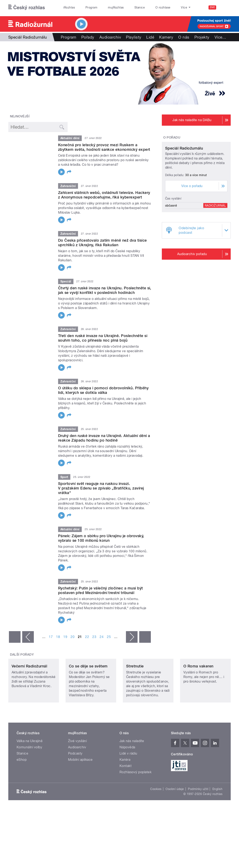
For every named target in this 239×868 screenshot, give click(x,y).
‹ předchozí (28, 637)
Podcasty (75, 778)
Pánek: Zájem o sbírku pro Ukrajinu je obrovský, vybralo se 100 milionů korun (101, 538)
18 (58, 637)
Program (91, 7)
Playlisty (134, 37)
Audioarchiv (110, 37)
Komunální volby (29, 772)
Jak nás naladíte (132, 766)
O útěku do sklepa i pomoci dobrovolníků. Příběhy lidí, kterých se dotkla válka (103, 390)
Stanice (140, 7)
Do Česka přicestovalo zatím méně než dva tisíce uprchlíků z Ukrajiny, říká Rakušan (102, 243)
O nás (184, 37)
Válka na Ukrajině (30, 766)
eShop (22, 784)
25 (109, 637)
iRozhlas (69, 7)
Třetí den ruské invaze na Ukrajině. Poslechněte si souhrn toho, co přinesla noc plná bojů (103, 338)
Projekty (202, 37)
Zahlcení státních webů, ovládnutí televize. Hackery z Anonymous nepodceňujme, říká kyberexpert (104, 195)
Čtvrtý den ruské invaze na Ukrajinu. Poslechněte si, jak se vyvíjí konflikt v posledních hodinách (105, 290)
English (217, 814)
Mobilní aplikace (80, 784)
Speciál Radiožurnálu (184, 183)
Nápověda (127, 772)
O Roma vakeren (198, 691)
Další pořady (22, 655)
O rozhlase (163, 7)
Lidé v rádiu (128, 778)
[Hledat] (225, 7)
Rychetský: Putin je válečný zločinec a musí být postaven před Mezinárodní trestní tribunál (101, 590)
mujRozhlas (116, 7)
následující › (132, 637)
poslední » (145, 637)
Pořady (88, 37)
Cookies (156, 814)
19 (65, 637)
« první (15, 637)
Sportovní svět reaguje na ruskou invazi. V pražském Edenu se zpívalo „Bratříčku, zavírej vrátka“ (101, 488)
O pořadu (172, 138)
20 (73, 637)
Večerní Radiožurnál (29, 691)
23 (94, 637)
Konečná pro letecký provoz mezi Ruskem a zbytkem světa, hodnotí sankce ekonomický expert (104, 147)
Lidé (150, 37)
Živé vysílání (77, 766)
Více (220, 37)
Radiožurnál (215, 241)
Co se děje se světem (88, 691)
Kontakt (126, 791)
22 (87, 637)
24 (102, 637)
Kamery (166, 37)
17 (51, 637)
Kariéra (125, 784)
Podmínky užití (198, 814)
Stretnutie (135, 691)
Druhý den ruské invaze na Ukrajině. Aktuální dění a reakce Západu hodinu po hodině (104, 438)
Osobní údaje (175, 814)
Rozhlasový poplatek (135, 797)
